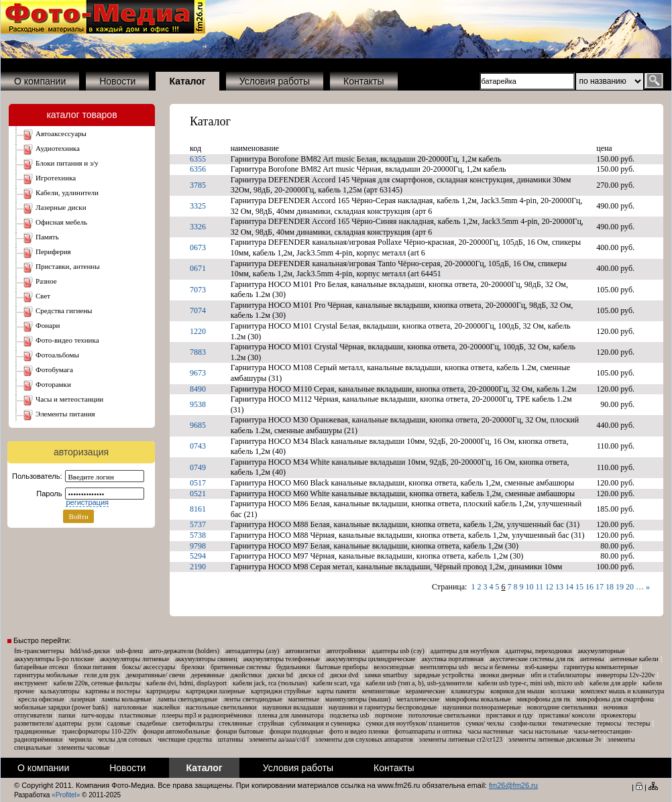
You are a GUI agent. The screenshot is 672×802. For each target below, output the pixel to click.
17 (600, 587)
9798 (198, 546)
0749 (198, 467)
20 (630, 587)
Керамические (426, 691)
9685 (198, 425)
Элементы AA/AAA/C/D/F (279, 739)
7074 (198, 310)
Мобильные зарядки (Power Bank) (61, 707)
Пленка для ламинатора (290, 715)
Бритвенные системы (240, 667)
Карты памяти (337, 691)
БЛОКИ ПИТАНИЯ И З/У (67, 163)
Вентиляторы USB (444, 667)
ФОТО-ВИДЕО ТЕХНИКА (67, 340)
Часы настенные (490, 731)
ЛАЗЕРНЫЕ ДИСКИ (61, 207)
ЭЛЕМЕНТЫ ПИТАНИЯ (65, 414)
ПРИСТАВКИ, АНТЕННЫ (68, 266)
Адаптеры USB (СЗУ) (398, 651)
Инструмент (31, 683)
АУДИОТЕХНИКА (58, 148)
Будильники (293, 667)
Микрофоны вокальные (478, 699)
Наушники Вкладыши (293, 707)
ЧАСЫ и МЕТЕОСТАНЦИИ (69, 399)
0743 (198, 446)
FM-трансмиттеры (39, 651)
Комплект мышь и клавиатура (623, 691)
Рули (95, 723)
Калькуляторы (60, 691)
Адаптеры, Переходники (538, 651)
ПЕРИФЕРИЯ (53, 251)
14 (569, 587)
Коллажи (563, 691)
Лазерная (83, 699)
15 (579, 587)
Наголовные (131, 707)
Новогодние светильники (562, 707)
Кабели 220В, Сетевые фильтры (97, 683)
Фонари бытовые (240, 731)
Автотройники (346, 651)
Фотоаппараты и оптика (428, 731)
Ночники (616, 707)
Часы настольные (544, 731)
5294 (198, 556)
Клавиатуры (468, 691)
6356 (198, 169)
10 (529, 587)
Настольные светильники (221, 707)
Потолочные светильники (444, 715)
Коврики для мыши (517, 691)
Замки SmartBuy (386, 675)
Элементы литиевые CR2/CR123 (461, 739)
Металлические (418, 699)
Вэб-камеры (542, 667)
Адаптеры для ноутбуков (465, 651)
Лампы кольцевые (126, 699)
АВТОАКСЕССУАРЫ (61, 133)
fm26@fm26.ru (513, 785)
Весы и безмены (497, 667)
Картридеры (163, 691)
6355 (198, 159)
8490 (198, 389)
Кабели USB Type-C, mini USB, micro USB (531, 683)
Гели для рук (102, 675)
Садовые (119, 723)
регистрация (87, 502)
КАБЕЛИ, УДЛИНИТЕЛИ (67, 192)
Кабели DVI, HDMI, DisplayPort (186, 683)
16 (590, 587)
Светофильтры (192, 723)
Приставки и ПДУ (510, 715)
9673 (198, 373)
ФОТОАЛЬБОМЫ (57, 355)
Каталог (210, 121)
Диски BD (280, 675)
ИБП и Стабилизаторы (560, 675)
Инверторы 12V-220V (626, 675)
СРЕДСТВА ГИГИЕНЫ (64, 310)
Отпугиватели (33, 715)
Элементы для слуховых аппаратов (364, 739)
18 (610, 587)
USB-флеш (130, 651)
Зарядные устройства (444, 675)
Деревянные (208, 675)
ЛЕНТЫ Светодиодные (253, 699)
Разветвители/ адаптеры (48, 723)
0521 (198, 494)
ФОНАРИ (48, 325)
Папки (67, 715)
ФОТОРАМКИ (53, 384)
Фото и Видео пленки (359, 731)
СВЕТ (43, 296)
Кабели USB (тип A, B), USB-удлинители (418, 683)
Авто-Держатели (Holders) (184, 651)
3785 (198, 185)
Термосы (609, 723)
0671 (198, 268)
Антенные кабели (634, 659)
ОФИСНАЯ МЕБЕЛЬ (61, 222)
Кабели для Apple (613, 683)
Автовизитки (302, 651)
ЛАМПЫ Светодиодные (188, 699)
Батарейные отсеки (41, 667)
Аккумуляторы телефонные (282, 659)
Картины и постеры (113, 691)
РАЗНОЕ (46, 281)
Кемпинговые (381, 691)
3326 (198, 227)
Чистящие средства (185, 739)
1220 (198, 331)
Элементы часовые (84, 747)
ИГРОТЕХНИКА (56, 178)
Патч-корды (97, 715)
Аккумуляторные (601, 651)
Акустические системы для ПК (532, 659)
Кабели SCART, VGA (337, 683)
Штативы (231, 739)
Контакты (363, 81)
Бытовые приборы (342, 667)
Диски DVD (344, 675)
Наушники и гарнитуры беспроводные (383, 707)
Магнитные (304, 699)
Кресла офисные (41, 699)
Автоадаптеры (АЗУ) (252, 651)
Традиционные (35, 731)
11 (539, 587)
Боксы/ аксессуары (149, 667)
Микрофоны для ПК (544, 699)
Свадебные (152, 723)
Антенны (592, 659)
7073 (198, 290)
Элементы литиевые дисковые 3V (555, 739)
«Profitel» (66, 795)
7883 (198, 352)
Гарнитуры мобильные (46, 675)
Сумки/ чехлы (485, 723)
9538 (198, 404)
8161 (198, 509)
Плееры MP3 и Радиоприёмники (207, 715)
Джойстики (246, 675)
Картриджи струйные (281, 691)
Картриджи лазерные (215, 691)
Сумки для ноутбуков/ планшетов (412, 723)
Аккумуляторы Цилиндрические (371, 659)
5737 (198, 524)
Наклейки (166, 707)
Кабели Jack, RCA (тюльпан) (270, 683)
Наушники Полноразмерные (482, 707)
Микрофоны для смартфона (615, 699)
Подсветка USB (350, 715)
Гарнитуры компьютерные (601, 667)
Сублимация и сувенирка (325, 723)
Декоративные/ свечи (156, 675)
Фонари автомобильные (176, 731)
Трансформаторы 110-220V (99, 731)
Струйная (271, 723)
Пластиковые (137, 715)
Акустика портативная (453, 659)
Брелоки (193, 667)
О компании (40, 81)
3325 (198, 206)
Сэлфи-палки (528, 723)
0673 (198, 247)
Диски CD (312, 675)
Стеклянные (235, 723)
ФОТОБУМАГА (54, 369)
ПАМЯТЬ (47, 237)
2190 (198, 567)
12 (549, 587)
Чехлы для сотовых (125, 739)
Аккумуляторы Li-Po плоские (54, 659)
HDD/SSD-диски (90, 651)
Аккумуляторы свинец (206, 659)
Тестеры (638, 723)
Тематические (571, 723)
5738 (198, 535)
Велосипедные (394, 667)
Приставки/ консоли (567, 715)
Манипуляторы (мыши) (358, 699)
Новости (117, 81)
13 (559, 587)
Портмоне (389, 715)
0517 (198, 483)
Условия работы (275, 81)
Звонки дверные (502, 675)
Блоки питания (95, 667)
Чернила (80, 739)
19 (620, 587)
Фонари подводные (296, 731)
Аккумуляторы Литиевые (134, 659)
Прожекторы (618, 715)
